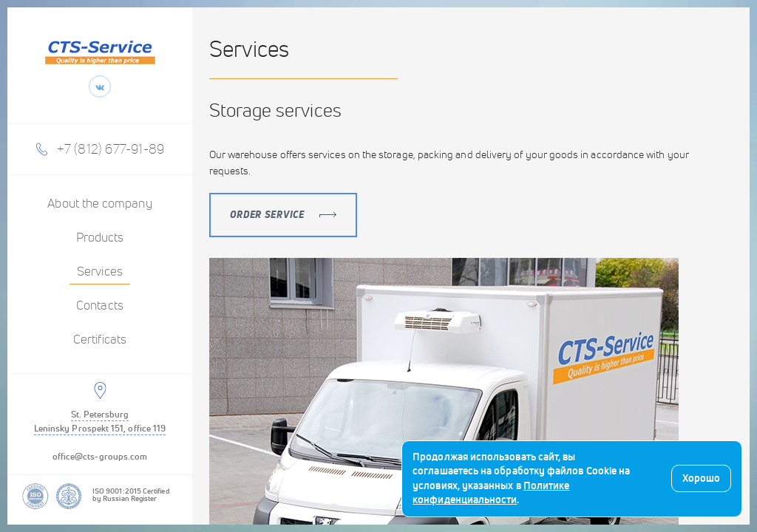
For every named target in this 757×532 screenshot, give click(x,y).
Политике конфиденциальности (491, 493)
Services (100, 272)
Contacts (100, 306)
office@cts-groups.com (100, 456)
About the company (99, 204)
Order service (283, 215)
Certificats (100, 340)
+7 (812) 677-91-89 (111, 149)
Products (100, 238)
